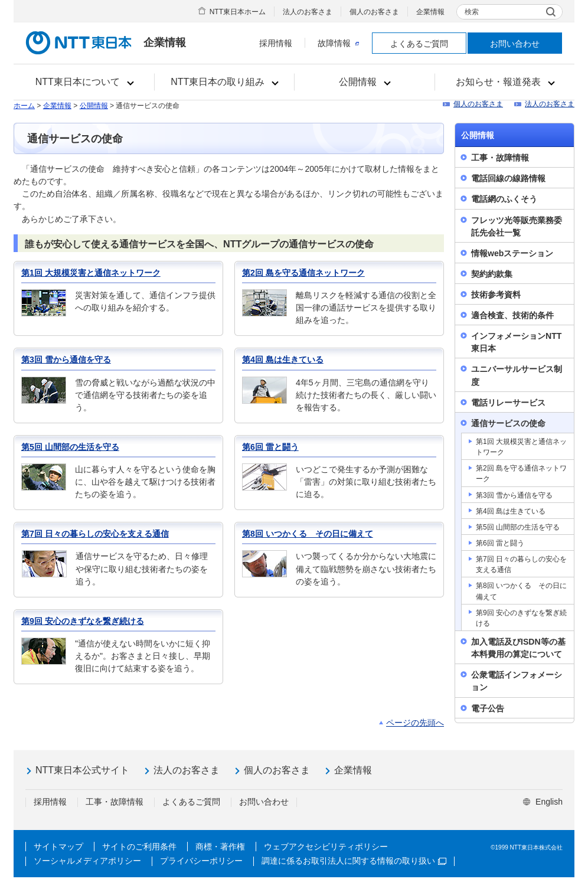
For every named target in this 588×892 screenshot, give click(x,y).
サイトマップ (58, 847)
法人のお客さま (308, 12)
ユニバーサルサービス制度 (517, 375)
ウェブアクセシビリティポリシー (326, 847)
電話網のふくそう (504, 199)
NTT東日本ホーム (238, 12)
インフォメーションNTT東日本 (516, 342)
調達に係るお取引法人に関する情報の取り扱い (354, 861)
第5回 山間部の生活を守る (70, 447)
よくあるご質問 (419, 44)
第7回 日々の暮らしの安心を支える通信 (95, 534)
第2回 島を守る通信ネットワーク (303, 273)
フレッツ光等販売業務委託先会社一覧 (517, 226)
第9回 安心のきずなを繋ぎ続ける (83, 621)
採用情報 (276, 43)
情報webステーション (512, 253)
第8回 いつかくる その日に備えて (308, 534)
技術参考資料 (496, 295)
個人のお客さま (374, 12)
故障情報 (338, 43)
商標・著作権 (220, 847)
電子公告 (488, 708)
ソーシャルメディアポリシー (87, 861)
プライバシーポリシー (201, 861)
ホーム (24, 106)
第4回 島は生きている (283, 360)
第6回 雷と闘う (270, 447)
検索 (472, 12)
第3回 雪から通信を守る (66, 360)
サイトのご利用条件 (139, 847)
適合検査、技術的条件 (512, 315)
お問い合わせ (515, 44)
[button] (84, 82)
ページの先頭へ (415, 723)
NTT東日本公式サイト (82, 770)
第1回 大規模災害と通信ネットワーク (91, 273)
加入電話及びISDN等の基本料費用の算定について (518, 648)
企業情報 (430, 12)
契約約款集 (492, 274)
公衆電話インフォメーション (517, 681)
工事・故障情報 (500, 158)
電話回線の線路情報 (508, 178)
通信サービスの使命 (508, 423)
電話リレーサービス (508, 403)
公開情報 (94, 106)
